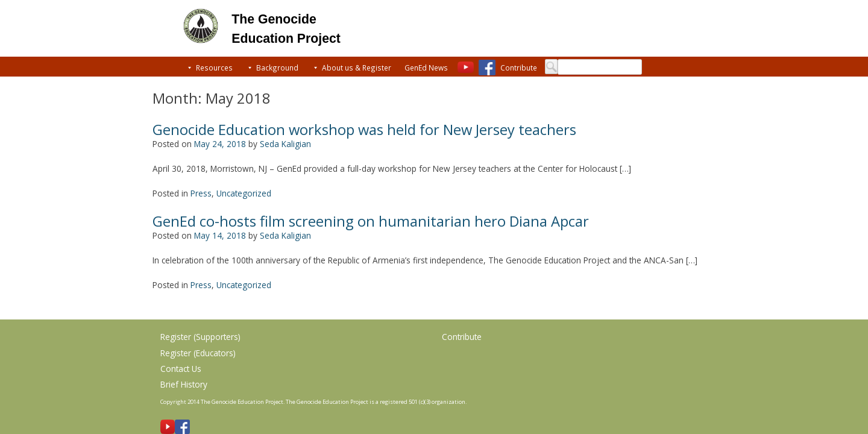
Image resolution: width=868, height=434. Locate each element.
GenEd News (426, 68)
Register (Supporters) (200, 337)
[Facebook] (487, 68)
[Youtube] (466, 68)
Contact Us (181, 369)
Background (277, 68)
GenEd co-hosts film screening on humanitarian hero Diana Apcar (371, 221)
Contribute (519, 68)
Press (201, 193)
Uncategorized (244, 193)
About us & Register (357, 68)
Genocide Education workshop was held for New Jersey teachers (364, 130)
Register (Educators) (198, 353)
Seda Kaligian (285, 144)
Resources (214, 68)
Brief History (184, 384)
